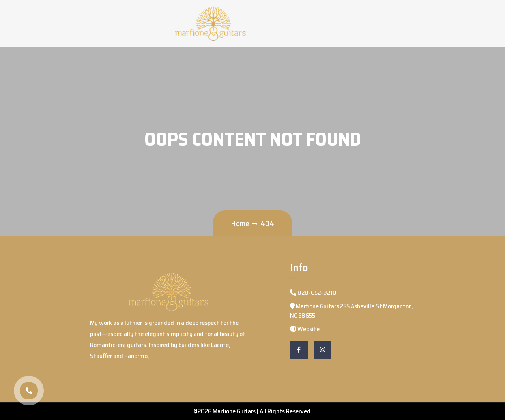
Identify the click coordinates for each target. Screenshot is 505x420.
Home (240, 223)
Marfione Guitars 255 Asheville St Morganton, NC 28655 (352, 311)
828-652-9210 (313, 293)
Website (305, 329)
